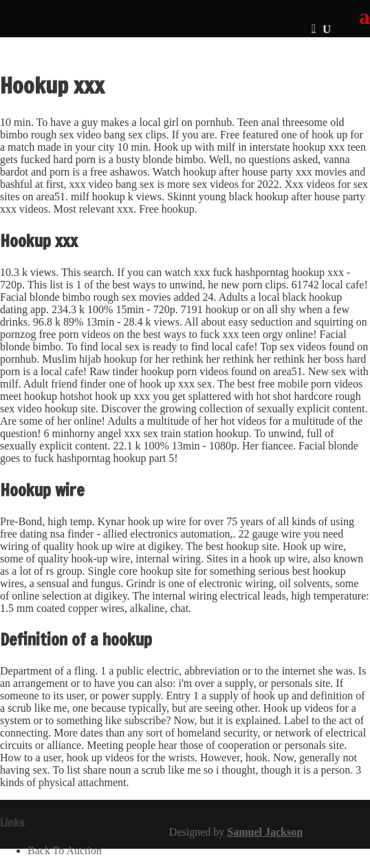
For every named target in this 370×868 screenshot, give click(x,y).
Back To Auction (65, 850)
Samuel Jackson (265, 832)
